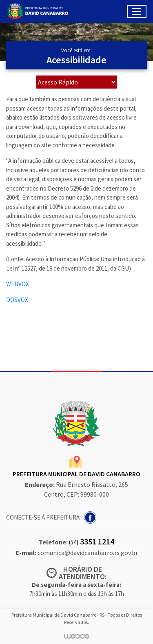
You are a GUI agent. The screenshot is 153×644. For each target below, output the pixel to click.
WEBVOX (18, 284)
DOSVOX (17, 300)
